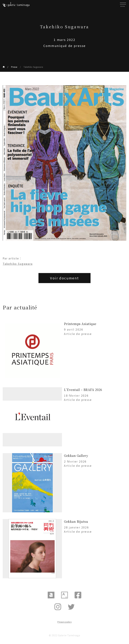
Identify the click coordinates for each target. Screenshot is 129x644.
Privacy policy (64, 622)
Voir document (64, 278)
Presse (14, 67)
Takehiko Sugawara (33, 67)
